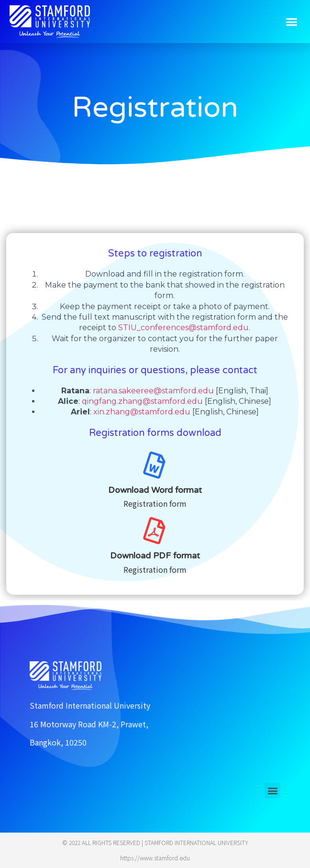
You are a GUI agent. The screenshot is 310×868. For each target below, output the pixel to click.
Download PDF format (155, 556)
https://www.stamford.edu (155, 858)
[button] (292, 22)
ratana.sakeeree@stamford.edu (153, 391)
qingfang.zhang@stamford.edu (142, 401)
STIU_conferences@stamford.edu (183, 328)
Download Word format (155, 490)
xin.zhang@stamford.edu (143, 412)
